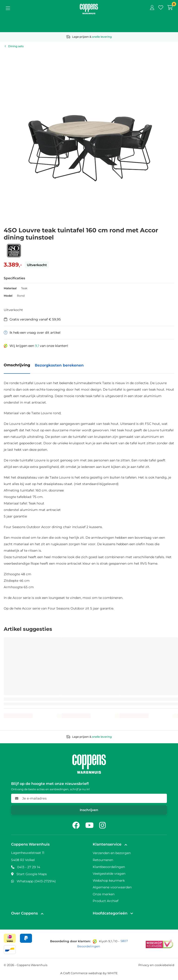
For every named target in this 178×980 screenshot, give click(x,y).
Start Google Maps (32, 874)
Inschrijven (89, 810)
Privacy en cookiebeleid (156, 965)
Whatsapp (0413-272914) (36, 881)
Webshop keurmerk (109, 880)
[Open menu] (8, 8)
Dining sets (16, 46)
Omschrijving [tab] (17, 365)
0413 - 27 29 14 (29, 867)
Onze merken (104, 894)
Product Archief (106, 901)
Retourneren (103, 860)
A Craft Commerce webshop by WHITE (89, 973)
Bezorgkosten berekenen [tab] (59, 365)
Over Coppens (24, 913)
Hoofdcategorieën (110, 913)
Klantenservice (107, 844)
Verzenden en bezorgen (112, 853)
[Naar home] (89, 6)
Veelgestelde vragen (109, 874)
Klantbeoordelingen (109, 867)
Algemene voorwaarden (112, 887)
